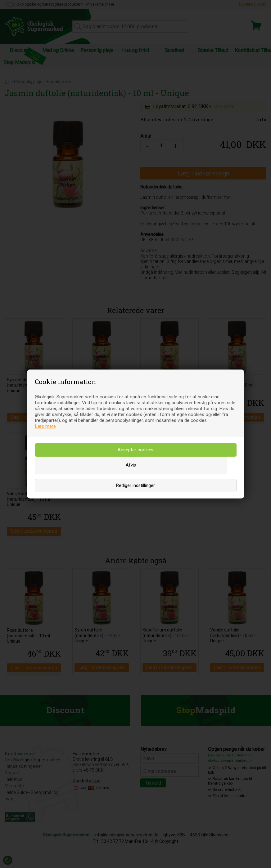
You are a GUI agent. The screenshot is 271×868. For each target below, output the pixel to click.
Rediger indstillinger (135, 486)
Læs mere (45, 426)
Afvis (131, 465)
